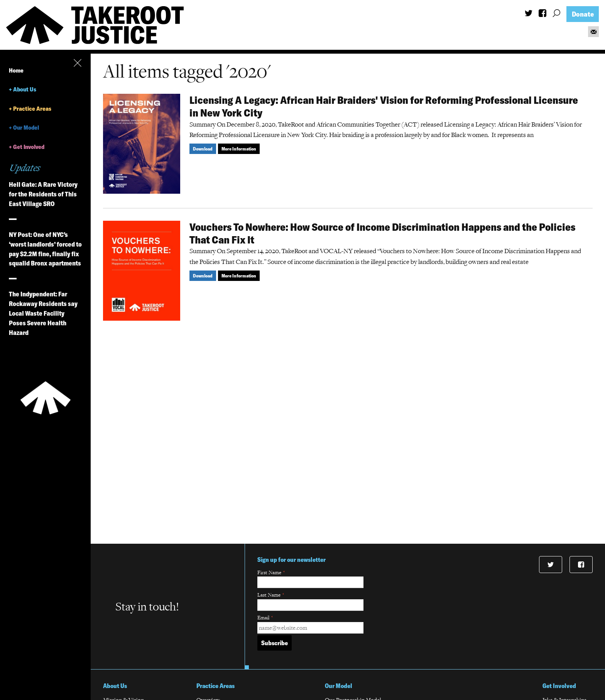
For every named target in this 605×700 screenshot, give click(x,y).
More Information (239, 149)
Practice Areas (32, 109)
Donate (583, 14)
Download (203, 149)
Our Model (26, 128)
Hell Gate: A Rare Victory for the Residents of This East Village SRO (43, 194)
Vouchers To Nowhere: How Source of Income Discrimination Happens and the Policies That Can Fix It (382, 233)
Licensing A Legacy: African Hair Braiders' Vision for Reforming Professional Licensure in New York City (384, 106)
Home (16, 70)
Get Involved (29, 147)
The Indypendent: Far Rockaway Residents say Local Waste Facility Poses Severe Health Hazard (43, 313)
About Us (25, 89)
